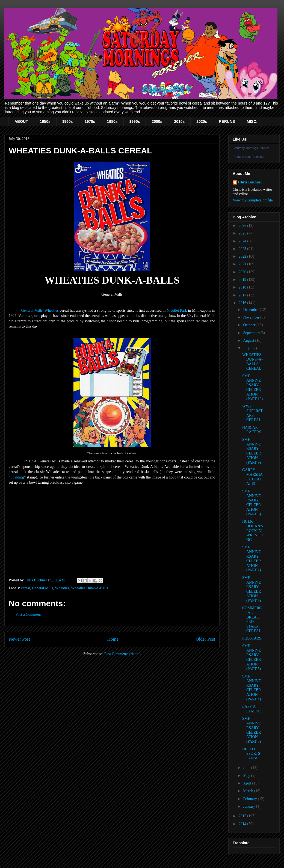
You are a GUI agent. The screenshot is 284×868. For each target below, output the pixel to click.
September (252, 333)
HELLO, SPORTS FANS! (251, 754)
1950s (45, 121)
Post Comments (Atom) (122, 654)
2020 (243, 272)
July (247, 348)
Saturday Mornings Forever (251, 148)
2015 (243, 816)
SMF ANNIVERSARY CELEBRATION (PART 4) (252, 688)
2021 (243, 264)
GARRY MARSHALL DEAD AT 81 (252, 477)
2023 (243, 249)
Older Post (205, 639)
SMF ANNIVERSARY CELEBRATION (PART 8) (252, 503)
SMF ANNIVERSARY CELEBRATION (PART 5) (252, 657)
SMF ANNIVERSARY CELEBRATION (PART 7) (252, 559)
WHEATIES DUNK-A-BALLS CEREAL (252, 362)
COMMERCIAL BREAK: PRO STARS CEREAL (252, 619)
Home (113, 639)
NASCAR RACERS (252, 430)
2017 (243, 295)
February (250, 799)
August (249, 341)
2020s (202, 121)
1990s (135, 121)
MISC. (252, 121)
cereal (26, 588)
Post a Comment (28, 615)
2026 (243, 226)
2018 (243, 287)
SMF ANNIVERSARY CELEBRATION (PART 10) (252, 387)
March (248, 791)
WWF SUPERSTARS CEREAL (252, 413)
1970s (90, 121)
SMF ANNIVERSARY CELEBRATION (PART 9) (252, 451)
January (249, 806)
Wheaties (52, 310)
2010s (179, 121)
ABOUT (21, 121)
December (251, 310)
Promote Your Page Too (248, 157)
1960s (68, 121)
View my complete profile (253, 200)
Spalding (17, 477)
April (248, 783)
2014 (243, 824)
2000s (157, 121)
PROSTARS (252, 638)
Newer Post (19, 639)
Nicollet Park (177, 310)
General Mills (32, 310)
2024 (243, 241)
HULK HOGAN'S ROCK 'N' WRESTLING (253, 531)
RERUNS (227, 121)
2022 (243, 256)
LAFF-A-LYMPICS (252, 709)
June (247, 768)
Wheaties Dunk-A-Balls (89, 588)
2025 (243, 233)
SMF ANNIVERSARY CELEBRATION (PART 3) (252, 730)
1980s (112, 121)
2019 (243, 280)
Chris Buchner (250, 182)
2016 (243, 303)
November (252, 317)
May (247, 776)
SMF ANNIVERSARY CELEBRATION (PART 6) (252, 589)
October (250, 325)
